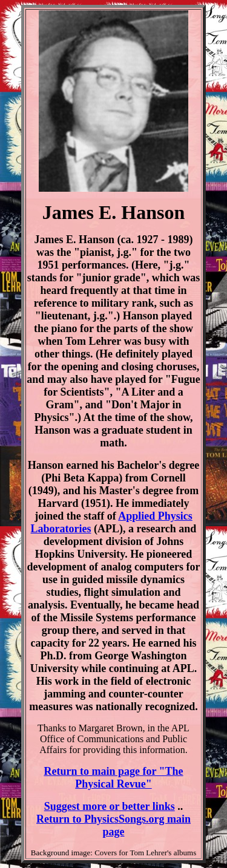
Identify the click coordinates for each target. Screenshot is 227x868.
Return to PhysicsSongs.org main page (113, 825)
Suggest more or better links (110, 806)
